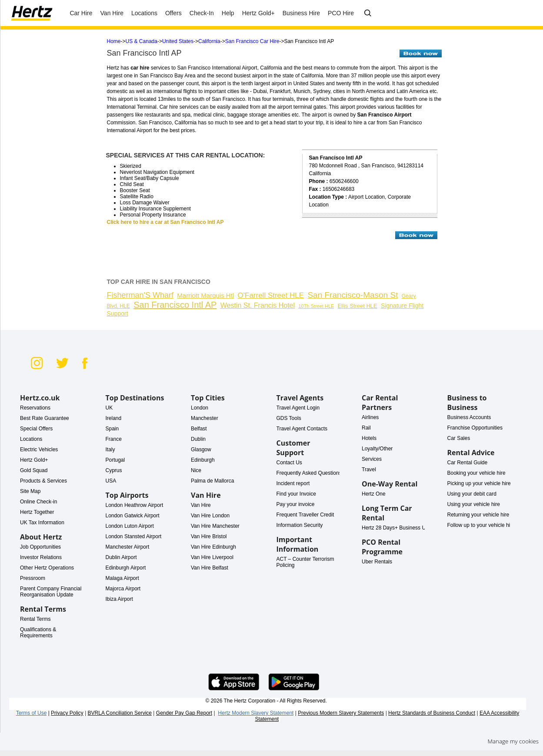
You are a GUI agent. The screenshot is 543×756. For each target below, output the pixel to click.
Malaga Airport (122, 578)
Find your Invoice (296, 494)
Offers (173, 13)
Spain (112, 429)
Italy (110, 450)
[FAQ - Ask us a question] (368, 13)
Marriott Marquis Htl (205, 295)
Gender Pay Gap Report (184, 713)
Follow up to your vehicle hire (481, 525)
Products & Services (43, 481)
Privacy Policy (67, 713)
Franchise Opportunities (475, 428)
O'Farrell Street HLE (271, 295)
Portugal (115, 460)
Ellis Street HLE (358, 306)
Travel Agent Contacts (302, 429)
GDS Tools (289, 418)
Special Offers (36, 429)
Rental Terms (35, 619)
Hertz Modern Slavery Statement (256, 713)
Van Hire (112, 13)
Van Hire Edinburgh (213, 547)
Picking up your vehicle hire (479, 483)
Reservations (35, 408)
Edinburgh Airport (126, 568)
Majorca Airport (123, 589)
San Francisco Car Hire (252, 41)
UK (109, 408)
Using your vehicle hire (474, 504)
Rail (366, 428)
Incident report (293, 483)
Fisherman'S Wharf (140, 295)
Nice (196, 470)
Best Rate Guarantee (45, 418)
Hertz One (374, 494)
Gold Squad (34, 470)
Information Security (300, 525)
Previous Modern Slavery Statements (341, 713)
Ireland (114, 418)
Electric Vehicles (39, 450)
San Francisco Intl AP (175, 305)
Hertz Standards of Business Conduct (432, 713)
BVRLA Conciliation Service (120, 713)
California (209, 41)
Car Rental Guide (468, 463)
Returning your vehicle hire (478, 515)
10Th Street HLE (316, 306)
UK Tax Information (42, 523)
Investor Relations (41, 557)
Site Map (30, 491)
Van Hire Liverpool (212, 557)
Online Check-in (38, 502)
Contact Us (289, 463)
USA (111, 481)
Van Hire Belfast (210, 568)
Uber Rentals (377, 562)
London (200, 408)
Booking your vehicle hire (476, 473)
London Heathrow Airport (135, 505)
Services (372, 459)
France (114, 439)
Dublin (198, 439)
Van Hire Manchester (215, 526)
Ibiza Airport (119, 599)
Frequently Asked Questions (309, 473)
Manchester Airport (128, 547)
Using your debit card (472, 494)
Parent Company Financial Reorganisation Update (51, 592)
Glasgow (201, 450)
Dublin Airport (121, 557)
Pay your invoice (296, 504)
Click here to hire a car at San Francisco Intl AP (165, 222)
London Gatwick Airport (133, 516)
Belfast (199, 429)
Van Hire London (210, 516)
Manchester (205, 418)
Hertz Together (37, 512)
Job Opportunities (40, 547)
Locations (31, 439)
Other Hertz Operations (47, 568)
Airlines (370, 417)
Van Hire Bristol (209, 536)
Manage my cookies (513, 741)
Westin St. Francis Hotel (258, 305)
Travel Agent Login (298, 408)
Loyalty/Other (377, 449)
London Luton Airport (130, 526)
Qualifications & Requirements (38, 633)
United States (178, 41)
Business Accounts (469, 417)
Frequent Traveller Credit (305, 515)
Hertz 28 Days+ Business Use (396, 528)
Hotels (369, 438)
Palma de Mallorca (212, 481)
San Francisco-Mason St (353, 295)
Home (114, 41)
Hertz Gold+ (34, 460)
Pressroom (33, 578)
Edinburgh (203, 460)
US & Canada (142, 41)
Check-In (202, 13)
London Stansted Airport (134, 536)
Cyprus (114, 470)
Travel (369, 470)
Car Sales (459, 438)
